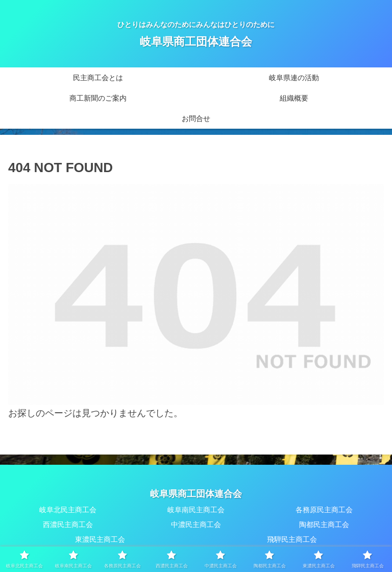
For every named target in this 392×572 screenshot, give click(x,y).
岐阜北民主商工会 (68, 510)
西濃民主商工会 (68, 525)
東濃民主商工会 (100, 539)
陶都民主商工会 (324, 525)
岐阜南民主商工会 (196, 510)
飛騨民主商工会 (292, 539)
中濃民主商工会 (196, 525)
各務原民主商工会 (324, 510)
